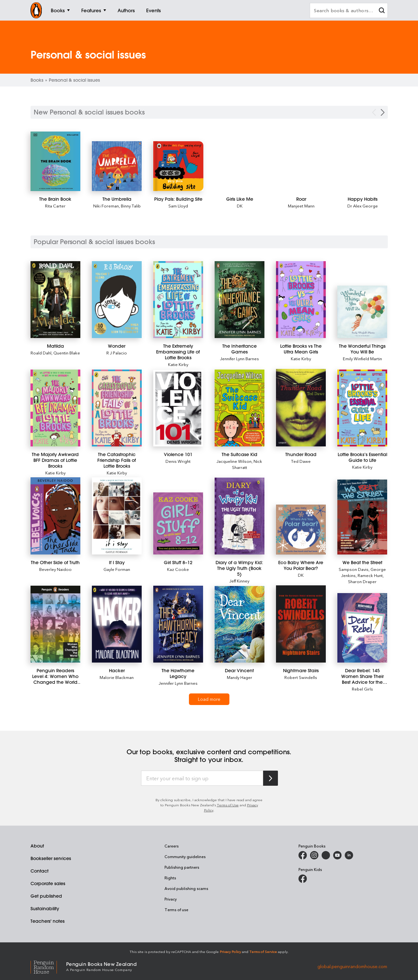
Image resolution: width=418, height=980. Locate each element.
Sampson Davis (354, 569)
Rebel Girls (362, 689)
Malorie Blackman (117, 677)
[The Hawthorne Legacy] (178, 624)
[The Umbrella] (117, 166)
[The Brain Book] (56, 161)
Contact (40, 871)
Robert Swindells (301, 677)
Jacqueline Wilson (234, 461)
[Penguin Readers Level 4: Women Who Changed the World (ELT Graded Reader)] (55, 624)
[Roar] (301, 199)
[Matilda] (55, 300)
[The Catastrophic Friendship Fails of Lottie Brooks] (117, 408)
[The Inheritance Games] (240, 300)
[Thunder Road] (301, 408)
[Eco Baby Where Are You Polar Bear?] (301, 530)
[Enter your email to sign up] (202, 778)
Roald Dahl (41, 353)
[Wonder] (117, 300)
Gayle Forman (117, 569)
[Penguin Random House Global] (48, 966)
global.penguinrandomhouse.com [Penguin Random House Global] (352, 966)
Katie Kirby (178, 364)
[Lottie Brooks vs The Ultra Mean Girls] (301, 300)
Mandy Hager (240, 677)
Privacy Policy (230, 952)
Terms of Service (263, 952)
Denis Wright (178, 461)
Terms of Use (228, 805)
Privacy (171, 899)
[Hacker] (117, 624)
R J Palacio (117, 353)
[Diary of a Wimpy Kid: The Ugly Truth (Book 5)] (240, 516)
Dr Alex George (363, 206)
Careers (172, 846)
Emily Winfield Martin (362, 358)
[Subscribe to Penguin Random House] (271, 778)
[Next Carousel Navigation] (383, 112)
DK (240, 206)
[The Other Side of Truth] (55, 516)
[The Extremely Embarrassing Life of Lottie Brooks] (178, 300)
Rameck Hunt (370, 575)
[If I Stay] (117, 516)
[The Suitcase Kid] (240, 408)
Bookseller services (51, 858)
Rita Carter (55, 206)
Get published (46, 896)
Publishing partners (182, 867)
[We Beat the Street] (362, 517)
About (37, 846)
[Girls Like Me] (240, 199)
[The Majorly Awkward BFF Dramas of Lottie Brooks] (55, 408)
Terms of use (176, 910)
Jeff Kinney (239, 581)
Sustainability (45, 909)
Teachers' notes (48, 921)
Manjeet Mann (301, 206)
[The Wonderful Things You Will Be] (362, 312)
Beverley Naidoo (55, 569)
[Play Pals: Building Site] (178, 166)
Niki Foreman (106, 206)
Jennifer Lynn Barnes (240, 358)
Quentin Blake (67, 353)
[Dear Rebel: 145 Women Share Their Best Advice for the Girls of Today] (362, 628)
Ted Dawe (301, 461)
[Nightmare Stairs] (301, 624)
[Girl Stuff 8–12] (178, 524)
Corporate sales (48, 884)
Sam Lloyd (178, 206)
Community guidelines (185, 856)
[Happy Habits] (363, 199)
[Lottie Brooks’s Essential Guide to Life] (362, 408)
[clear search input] (382, 11)
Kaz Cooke (178, 569)
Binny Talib (131, 206)
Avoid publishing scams (186, 888)
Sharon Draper (362, 581)
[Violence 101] (178, 408)
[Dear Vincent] (240, 624)
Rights (170, 878)
